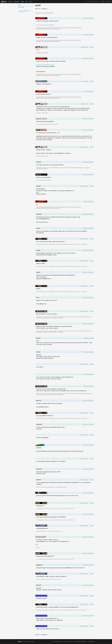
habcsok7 (39, 585)
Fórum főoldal (21, 7)
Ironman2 (39, 162)
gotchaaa (39, 480)
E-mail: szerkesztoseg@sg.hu (80, 642)
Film (30, 2)
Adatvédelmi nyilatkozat (58, 642)
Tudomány (17, 2)
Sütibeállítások (91, 642)
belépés (103, 2)
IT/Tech (10, 2)
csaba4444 (39, 424)
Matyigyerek (39, 565)
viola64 (38, 228)
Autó (27, 2)
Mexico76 (39, 401)
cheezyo (38, 352)
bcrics (38, 297)
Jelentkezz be (21, 10)
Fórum (72, 642)
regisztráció (108, 2)
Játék (22, 2)
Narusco (38, 338)
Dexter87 (38, 186)
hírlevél (96, 2)
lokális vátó (39, 469)
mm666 (38, 272)
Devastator (39, 214)
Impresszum (67, 642)
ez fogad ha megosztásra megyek (45, 65)
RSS (92, 2)
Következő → (45, 9)
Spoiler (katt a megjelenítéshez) (46, 25)
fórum (88, 2)
